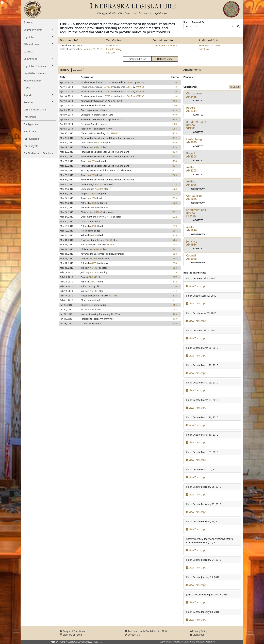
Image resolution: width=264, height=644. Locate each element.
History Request (32, 81)
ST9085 (114, 133)
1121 (174, 170)
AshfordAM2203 (191, 169)
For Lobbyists (31, 146)
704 (175, 240)
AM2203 (140, 96)
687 (175, 277)
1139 (174, 138)
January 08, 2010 (93, 49)
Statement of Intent (210, 45)
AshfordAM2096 (191, 183)
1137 (174, 166)
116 (175, 323)
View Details (78, 70)
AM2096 (94, 207)
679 (175, 272)
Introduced (112, 45)
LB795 (107, 96)
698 (175, 254)
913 (175, 226)
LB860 (107, 92)
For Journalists (31, 139)
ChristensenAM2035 (194, 197)
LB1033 (108, 82)
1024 (174, 180)
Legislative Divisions (38, 66)
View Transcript (196, 286)
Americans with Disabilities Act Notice (147, 631)
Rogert (81, 45)
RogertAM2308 (191, 155)
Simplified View (137, 59)
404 (175, 305)
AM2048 (93, 259)
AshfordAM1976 (191, 229)
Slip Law (111, 53)
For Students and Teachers (38, 153)
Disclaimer (197, 635)
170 (175, 319)
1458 (174, 101)
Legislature (38, 37)
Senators (38, 102)
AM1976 (94, 263)
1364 (174, 129)
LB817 (130, 82)
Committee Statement (165, 45)
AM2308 (92, 194)
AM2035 (98, 212)
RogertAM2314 (191, 109)
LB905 (107, 87)
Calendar (29, 52)
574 (175, 291)
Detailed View (165, 59)
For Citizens (30, 131)
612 (175, 282)
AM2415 (141, 82)
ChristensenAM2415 (194, 95)
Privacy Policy (198, 631)
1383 (174, 124)
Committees (38, 59)
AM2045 (140, 92)
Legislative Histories (35, 73)
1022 (174, 212)
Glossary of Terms (71, 635)
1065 (174, 175)
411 (175, 300)
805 (175, 231)
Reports (38, 95)
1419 (174, 110)
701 (175, 249)
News (27, 88)
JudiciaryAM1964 (192, 243)
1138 (174, 147)
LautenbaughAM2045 (195, 141)
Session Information (35, 110)
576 (175, 286)
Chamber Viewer (38, 30)
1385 (174, 119)
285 (175, 314)
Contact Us (132, 635)
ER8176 (109, 217)
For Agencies (31, 124)
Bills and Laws (38, 44)
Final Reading (114, 49)
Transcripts (30, 117)
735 (175, 235)
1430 (174, 105)
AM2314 (92, 161)
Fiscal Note (205, 49)
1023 (174, 184)
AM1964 (140, 87)
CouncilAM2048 (191, 257)
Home (30, 23)
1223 (174, 133)
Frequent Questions (72, 631)
